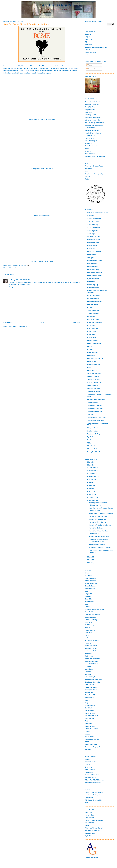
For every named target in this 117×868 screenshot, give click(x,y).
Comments (91, 69)
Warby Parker (90, 736)
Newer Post (7, 322)
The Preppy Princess (95, 405)
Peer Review (89, 138)
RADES (90, 367)
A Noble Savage (93, 225)
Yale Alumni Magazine (93, 831)
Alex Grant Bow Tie (92, 104)
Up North (90, 437)
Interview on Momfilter (93, 120)
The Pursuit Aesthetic (95, 408)
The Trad (90, 414)
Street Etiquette (93, 385)
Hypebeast (89, 44)
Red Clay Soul (92, 370)
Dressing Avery (90, 115)
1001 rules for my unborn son (98, 213)
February (92, 497)
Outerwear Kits (90, 136)
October (92, 474)
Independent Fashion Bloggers (96, 47)
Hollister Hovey (93, 304)
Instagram (88, 169)
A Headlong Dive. (93, 222)
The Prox (88, 825)
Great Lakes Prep (93, 296)
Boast (87, 604)
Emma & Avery (90, 770)
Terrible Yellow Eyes (92, 775)
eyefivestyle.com (93, 279)
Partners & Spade (91, 687)
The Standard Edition (95, 411)
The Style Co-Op (91, 713)
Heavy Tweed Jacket (94, 301)
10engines (91, 216)
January (92, 500)
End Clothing (90, 625)
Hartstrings (89, 772)
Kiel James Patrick (91, 661)
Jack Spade (89, 656)
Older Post (77, 322)
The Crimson (89, 823)
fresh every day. (93, 285)
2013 (89, 462)
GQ (86, 42)
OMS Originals (92, 352)
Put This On (91, 361)
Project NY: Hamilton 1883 (98, 516)
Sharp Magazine (91, 52)
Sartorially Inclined (94, 373)
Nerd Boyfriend (93, 340)
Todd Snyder (89, 718)
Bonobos (88, 607)
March (91, 494)
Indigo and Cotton (91, 651)
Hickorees (88, 638)
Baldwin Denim (90, 586)
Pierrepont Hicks (91, 690)
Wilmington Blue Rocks (93, 783)
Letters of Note (90, 128)
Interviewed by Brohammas (95, 123)
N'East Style (92, 337)
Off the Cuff (91, 349)
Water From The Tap (92, 739)
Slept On (13, 267)
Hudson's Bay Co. (91, 646)
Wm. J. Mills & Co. (91, 744)
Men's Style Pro (93, 328)
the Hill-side (89, 708)
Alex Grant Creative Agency (95, 166)
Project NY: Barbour (96, 528)
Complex (88, 34)
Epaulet (88, 627)
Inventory (88, 653)
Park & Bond (89, 685)
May (91, 488)
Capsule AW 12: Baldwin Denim (100, 525)
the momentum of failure (96, 399)
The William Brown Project (97, 417)
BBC (86, 591)
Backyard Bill (92, 246)
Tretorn (87, 721)
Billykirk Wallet (90, 110)
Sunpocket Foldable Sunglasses (100, 547)
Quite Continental (93, 364)
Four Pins (88, 39)
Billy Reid (88, 594)
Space (87, 149)
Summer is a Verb (94, 388)
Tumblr (87, 176)
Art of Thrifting (90, 107)
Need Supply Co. (91, 677)
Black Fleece (89, 601)
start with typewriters (95, 382)
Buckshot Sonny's (91, 612)
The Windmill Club (91, 716)
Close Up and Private (92, 614)
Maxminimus (92, 325)
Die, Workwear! (93, 267)
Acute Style (91, 234)
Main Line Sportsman (95, 322)
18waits (88, 573)
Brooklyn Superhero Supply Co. (96, 609)
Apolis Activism (90, 581)
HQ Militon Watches (92, 641)
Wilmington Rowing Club (94, 800)
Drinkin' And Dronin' (94, 276)
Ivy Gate (88, 836)
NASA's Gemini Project (97, 544)
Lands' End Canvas (92, 664)
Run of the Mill (90, 695)
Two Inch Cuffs (90, 726)
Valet (87, 55)
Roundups (89, 143)
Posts (89, 65)
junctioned (91, 316)
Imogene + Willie (91, 648)
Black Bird (89, 599)
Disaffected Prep (93, 270)
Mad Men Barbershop (92, 130)
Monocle (88, 672)
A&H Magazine (92, 231)
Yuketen (88, 749)
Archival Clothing (91, 583)
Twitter (87, 179)
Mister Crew (92, 331)
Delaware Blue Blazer (95, 261)
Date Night (89, 112)
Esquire (88, 37)
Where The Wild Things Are (94, 780)
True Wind (88, 724)
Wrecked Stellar (93, 449)
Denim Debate (92, 264)
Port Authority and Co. (95, 358)
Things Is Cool (92, 428)
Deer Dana (89, 622)
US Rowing (89, 798)
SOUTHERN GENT (94, 379)
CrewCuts (88, 767)
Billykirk (88, 596)
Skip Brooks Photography (94, 174)
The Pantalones (93, 402)
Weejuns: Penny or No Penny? (96, 156)
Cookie (87, 764)
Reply (11, 287)
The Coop (88, 812)
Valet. (89, 440)
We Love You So (91, 154)
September (93, 477)
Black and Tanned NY (95, 252)
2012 (89, 465)
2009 (89, 563)
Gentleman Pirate (93, 288)
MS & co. (88, 674)
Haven (87, 635)
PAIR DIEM (91, 355)
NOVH (89, 346)
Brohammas (92, 255)
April (91, 491)
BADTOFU (91, 249)
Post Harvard (90, 818)
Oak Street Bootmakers (93, 682)
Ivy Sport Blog (90, 833)
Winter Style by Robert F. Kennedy (101, 513)
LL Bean (88, 666)
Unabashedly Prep (94, 434)
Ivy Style (90, 307)
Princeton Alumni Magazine (95, 828)
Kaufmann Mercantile (92, 659)
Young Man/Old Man (94, 452)
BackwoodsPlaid (93, 243)
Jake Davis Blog (93, 310)
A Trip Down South (94, 228)
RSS (86, 171)
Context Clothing (91, 620)
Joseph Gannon (93, 313)
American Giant (90, 578)
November (93, 471)
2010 (89, 560)
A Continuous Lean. (94, 219)
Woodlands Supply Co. (93, 747)
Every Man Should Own (93, 117)
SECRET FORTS (93, 376)
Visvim (87, 734)
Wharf (87, 742)
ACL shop (88, 576)
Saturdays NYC (90, 698)
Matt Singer (89, 669)
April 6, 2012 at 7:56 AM (21, 280)
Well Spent (91, 446)
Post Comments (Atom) (22, 326)
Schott (87, 700)
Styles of (88, 151)
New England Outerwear (93, 679)
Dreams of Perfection (95, 273)
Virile (89, 443)
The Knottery (89, 711)
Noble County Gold (94, 343)
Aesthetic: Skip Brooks (93, 102)
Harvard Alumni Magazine (94, 820)
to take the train (93, 431)
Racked (88, 50)
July (91, 482)
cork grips (91, 258)
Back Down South (94, 240)
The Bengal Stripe (94, 391)
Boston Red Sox (91, 762)
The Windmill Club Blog (96, 420)
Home (42, 322)
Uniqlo (87, 731)
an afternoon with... (94, 237)
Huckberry (89, 643)
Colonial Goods (90, 617)
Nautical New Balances (93, 133)
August (92, 479)
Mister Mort (91, 334)
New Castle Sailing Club (93, 795)
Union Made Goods (92, 729)
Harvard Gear (90, 815)
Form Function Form (92, 630)
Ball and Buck (90, 589)
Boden (87, 759)
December (93, 468)
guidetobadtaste (93, 298)
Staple (87, 703)
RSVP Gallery (90, 692)
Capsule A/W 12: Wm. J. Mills (99, 536)
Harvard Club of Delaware (94, 792)
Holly (11, 280)
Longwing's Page (93, 319)
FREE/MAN (91, 282)
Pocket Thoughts (91, 141)
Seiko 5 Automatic (91, 146)
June (91, 485)
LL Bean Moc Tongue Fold (94, 125)
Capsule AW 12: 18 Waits (97, 519)
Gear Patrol (89, 633)
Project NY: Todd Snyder (97, 522)
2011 (89, 557)
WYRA (87, 803)
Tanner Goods (90, 705)
